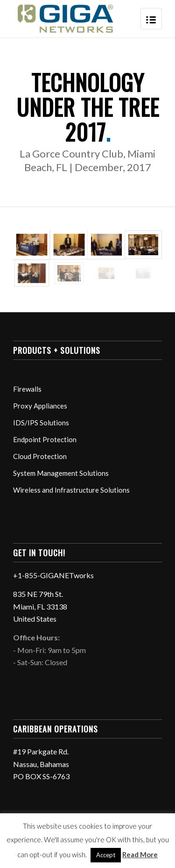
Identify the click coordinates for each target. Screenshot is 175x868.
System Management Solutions (61, 473)
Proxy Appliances (40, 406)
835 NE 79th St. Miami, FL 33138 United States (40, 606)
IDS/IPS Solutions (41, 423)
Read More (140, 854)
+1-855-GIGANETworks (53, 575)
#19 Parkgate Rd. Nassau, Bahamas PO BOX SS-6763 (41, 764)
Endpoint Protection (45, 439)
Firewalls (27, 389)
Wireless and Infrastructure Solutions (71, 490)
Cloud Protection (40, 456)
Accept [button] (106, 855)
